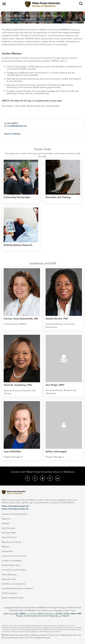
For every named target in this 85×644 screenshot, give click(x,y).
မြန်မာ (17, 614)
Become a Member (12, 134)
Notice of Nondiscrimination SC (15, 509)
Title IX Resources (9, 574)
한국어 (67, 614)
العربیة (12, 614)
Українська (54, 616)
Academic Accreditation (12, 561)
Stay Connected (8, 528)
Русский (34, 616)
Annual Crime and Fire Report (14, 570)
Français (34, 614)
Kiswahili (41, 616)
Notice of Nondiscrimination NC (15, 506)
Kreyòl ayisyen (49, 614)
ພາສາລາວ (73, 614)
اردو (60, 616)
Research (6, 547)
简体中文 (23, 614)
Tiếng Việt (66, 616)
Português (19, 616)
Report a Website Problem (13, 598)
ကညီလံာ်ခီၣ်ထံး (59, 614)
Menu (4, 3)
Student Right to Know (11, 565)
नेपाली (79, 614)
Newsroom (6, 519)
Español (6, 614)
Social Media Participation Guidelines (17, 588)
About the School (9, 537)
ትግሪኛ (46, 616)
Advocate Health (9, 533)
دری (29, 614)
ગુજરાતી (40, 614)
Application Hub (9, 579)
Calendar (6, 523)
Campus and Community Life (14, 556)
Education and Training (11, 542)
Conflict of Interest (10, 593)
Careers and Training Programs (15, 514)
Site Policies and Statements (14, 584)
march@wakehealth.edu (17, 126)
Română (27, 616)
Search (80, 3)
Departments (7, 551)
